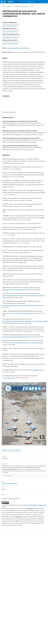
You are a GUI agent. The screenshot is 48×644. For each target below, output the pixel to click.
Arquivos (9, 6)
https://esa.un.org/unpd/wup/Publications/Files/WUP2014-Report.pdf (20, 305)
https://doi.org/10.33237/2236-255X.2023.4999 (17, 48)
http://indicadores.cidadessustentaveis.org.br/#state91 (16, 337)
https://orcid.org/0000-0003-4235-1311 (10, 32)
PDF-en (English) (16, 450)
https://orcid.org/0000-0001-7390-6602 (10, 38)
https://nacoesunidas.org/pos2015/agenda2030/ (23, 313)
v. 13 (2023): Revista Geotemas (21, 6)
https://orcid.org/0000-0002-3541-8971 (10, 26)
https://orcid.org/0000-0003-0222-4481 (10, 44)
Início (4, 6)
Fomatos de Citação (8, 475)
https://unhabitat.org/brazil (37, 370)
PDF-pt (6, 450)
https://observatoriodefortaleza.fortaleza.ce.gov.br (15, 290)
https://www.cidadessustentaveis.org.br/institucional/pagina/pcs (27, 343)
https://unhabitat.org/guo (9, 378)
